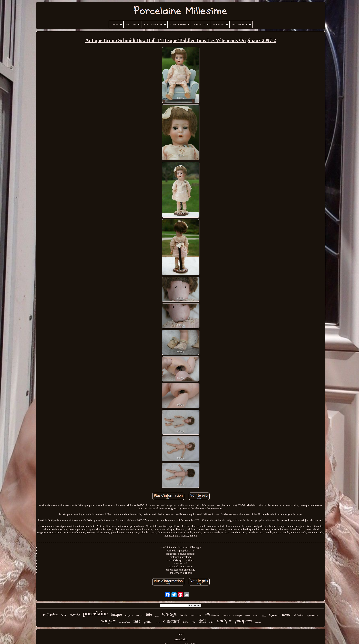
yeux (157, 616)
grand (148, 621)
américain (196, 615)
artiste (256, 615)
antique (225, 621)
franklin (258, 623)
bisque (117, 614)
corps (139, 615)
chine (264, 616)
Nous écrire (181, 639)
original (129, 615)
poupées (244, 621)
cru (186, 621)
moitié (286, 615)
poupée (108, 621)
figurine (274, 615)
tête (149, 614)
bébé (64, 615)
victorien (299, 615)
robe (211, 622)
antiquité (171, 621)
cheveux (226, 615)
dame (248, 616)
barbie (184, 615)
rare (137, 621)
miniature (125, 622)
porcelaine (95, 614)
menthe (75, 615)
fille (193, 622)
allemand (212, 615)
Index (181, 634)
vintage (169, 614)
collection (50, 615)
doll (202, 621)
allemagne (238, 615)
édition (157, 622)
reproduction (312, 615)
